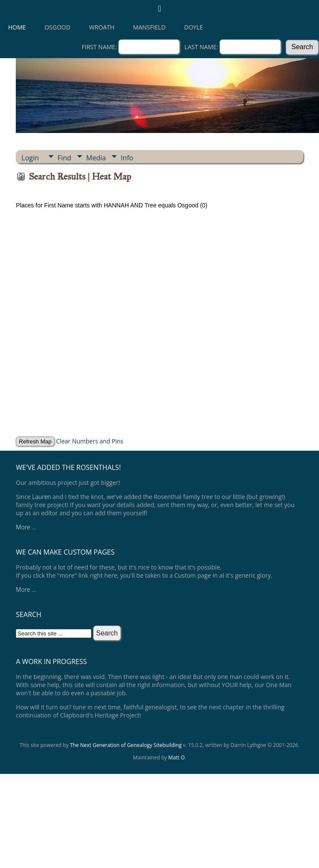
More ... (26, 527)
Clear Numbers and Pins (90, 441)
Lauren (41, 497)
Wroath (102, 27)
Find (64, 158)
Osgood (57, 27)
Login (30, 158)
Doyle (193, 27)
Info (127, 158)
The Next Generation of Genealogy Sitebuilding (126, 745)
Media (96, 158)
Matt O (176, 757)
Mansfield (149, 27)
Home (17, 27)
